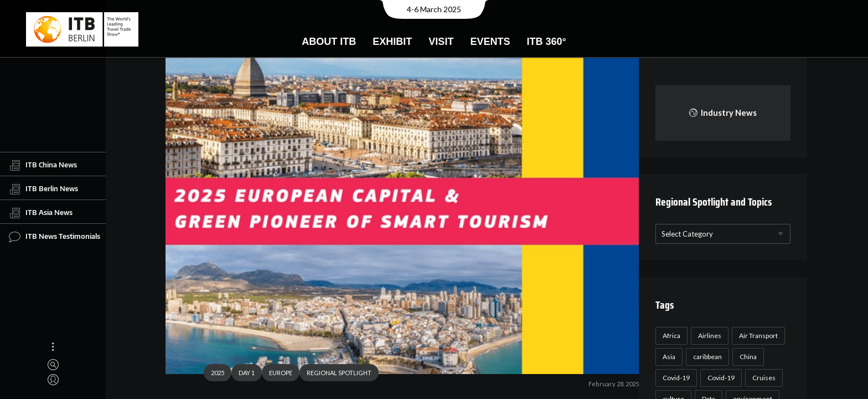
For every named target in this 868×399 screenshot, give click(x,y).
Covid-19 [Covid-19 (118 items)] (675, 378)
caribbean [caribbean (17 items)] (706, 357)
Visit (441, 42)
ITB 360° (546, 42)
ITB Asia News (41, 213)
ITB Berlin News (43, 189)
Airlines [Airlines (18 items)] (708, 336)
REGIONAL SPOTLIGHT (335, 374)
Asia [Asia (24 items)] (667, 357)
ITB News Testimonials (55, 237)
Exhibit (392, 42)
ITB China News (43, 165)
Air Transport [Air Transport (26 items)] (757, 336)
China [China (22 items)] (746, 357)
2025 (213, 374)
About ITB (329, 42)
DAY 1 (242, 374)
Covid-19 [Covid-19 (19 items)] (719, 378)
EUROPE (276, 374)
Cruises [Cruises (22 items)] (762, 378)
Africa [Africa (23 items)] (670, 336)
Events (490, 42)
